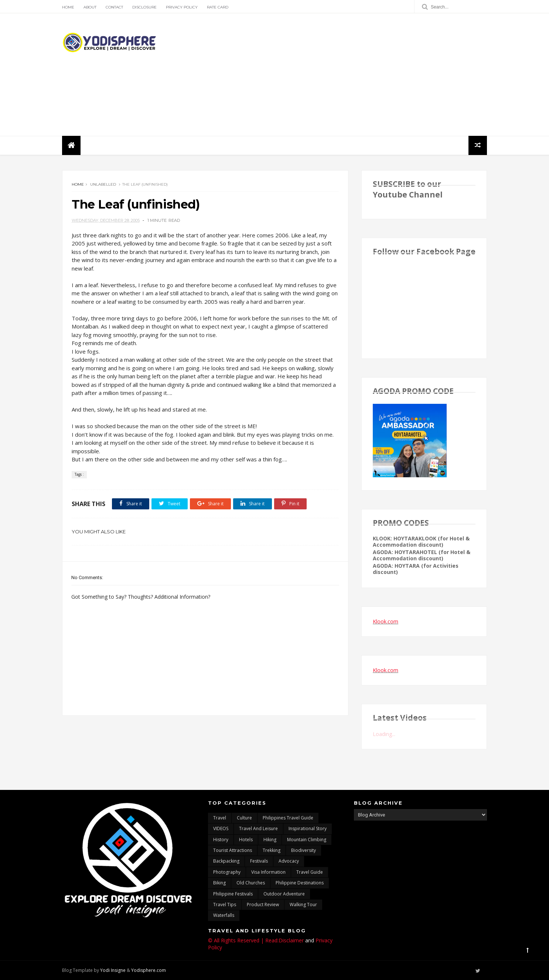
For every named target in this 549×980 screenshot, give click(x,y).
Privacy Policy (182, 7)
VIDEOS (221, 828)
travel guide (310, 872)
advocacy (289, 861)
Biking (219, 883)
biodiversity (304, 850)
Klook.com (386, 621)
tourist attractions (233, 850)
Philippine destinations (300, 883)
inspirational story (308, 828)
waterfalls (224, 915)
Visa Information (268, 872)
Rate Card (218, 7)
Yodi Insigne (113, 970)
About (90, 7)
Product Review (263, 905)
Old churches (251, 883)
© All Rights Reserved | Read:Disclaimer (256, 940)
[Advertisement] (352, 75)
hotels (246, 840)
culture (244, 818)
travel (220, 818)
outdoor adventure (284, 894)
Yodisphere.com (149, 970)
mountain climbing (307, 840)
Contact (114, 7)
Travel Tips (225, 905)
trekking (272, 850)
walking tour (303, 905)
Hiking (270, 840)
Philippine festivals (233, 894)
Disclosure (144, 7)
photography (227, 872)
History (221, 840)
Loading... (384, 734)
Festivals (259, 861)
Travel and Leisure (258, 828)
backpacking (226, 861)
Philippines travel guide (288, 818)
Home (68, 7)
